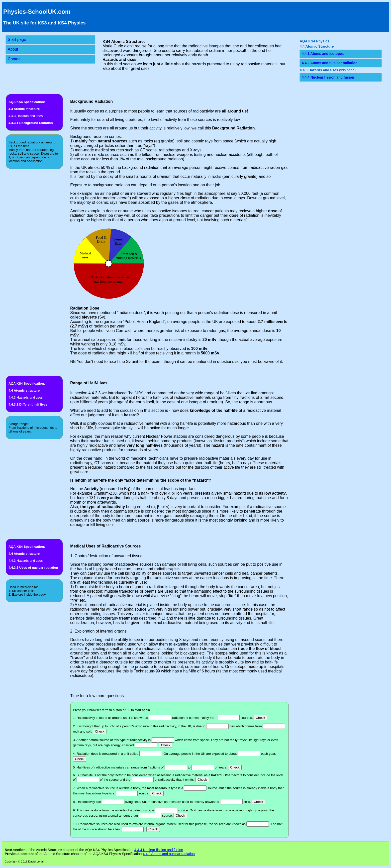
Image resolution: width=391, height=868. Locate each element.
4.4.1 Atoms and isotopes (323, 54)
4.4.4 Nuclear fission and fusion (328, 77)
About (13, 49)
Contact (15, 59)
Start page (17, 40)
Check (260, 718)
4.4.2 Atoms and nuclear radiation (330, 63)
